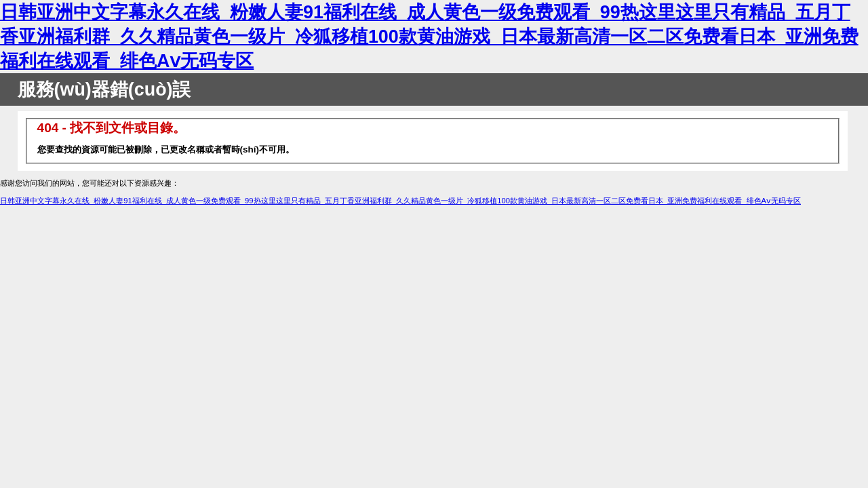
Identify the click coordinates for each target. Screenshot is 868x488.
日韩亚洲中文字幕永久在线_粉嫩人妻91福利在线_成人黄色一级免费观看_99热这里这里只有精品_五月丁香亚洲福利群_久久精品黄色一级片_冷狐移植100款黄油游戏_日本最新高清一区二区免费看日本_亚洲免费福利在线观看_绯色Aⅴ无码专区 (429, 37)
